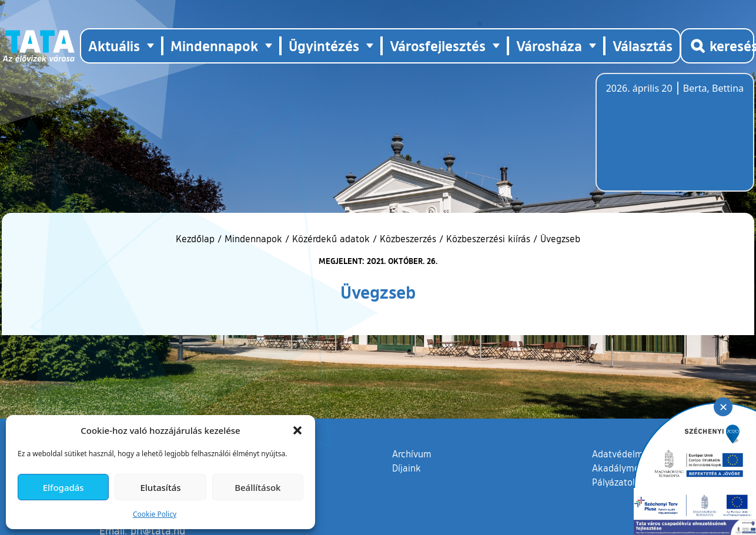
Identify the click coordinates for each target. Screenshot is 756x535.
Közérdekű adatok (331, 239)
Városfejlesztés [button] (438, 46)
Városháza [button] (549, 46)
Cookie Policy (155, 514)
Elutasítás (160, 487)
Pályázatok (615, 482)
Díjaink (407, 468)
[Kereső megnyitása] (717, 46)
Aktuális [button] (114, 46)
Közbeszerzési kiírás (488, 239)
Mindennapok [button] (214, 46)
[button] (297, 430)
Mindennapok (253, 239)
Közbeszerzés (408, 239)
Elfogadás (63, 487)
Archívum (412, 453)
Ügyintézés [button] (324, 46)
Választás (643, 46)
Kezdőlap (197, 239)
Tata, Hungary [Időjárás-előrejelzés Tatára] (672, 139)
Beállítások (257, 487)
